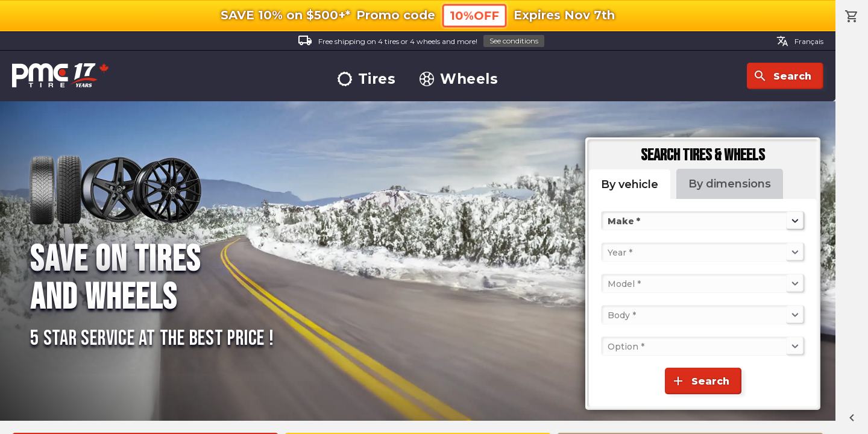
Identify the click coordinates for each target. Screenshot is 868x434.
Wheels (459, 79)
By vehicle (630, 184)
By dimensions (730, 184)
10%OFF (474, 15)
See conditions (514, 41)
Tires (367, 79)
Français (800, 41)
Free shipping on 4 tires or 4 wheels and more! (421, 41)
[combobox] (609, 221)
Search (782, 76)
